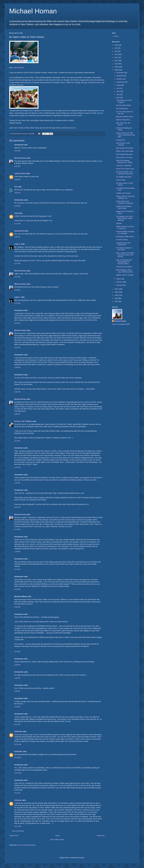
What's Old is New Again (125, 151)
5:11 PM (17, 224)
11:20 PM (18, 773)
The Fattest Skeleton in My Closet (124, 249)
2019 (117, 48)
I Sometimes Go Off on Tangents (124, 101)
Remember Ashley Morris (125, 237)
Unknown (18, 800)
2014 (117, 51)
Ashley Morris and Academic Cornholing (124, 202)
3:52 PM (17, 166)
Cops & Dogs (121, 180)
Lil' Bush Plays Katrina (124, 267)
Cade (16, 213)
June (118, 91)
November (120, 76)
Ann (16, 187)
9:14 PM (17, 529)
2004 (117, 298)
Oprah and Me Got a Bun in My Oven (125, 227)
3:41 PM (17, 151)
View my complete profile (121, 324)
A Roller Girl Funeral (123, 193)
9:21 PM (17, 277)
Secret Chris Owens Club (125, 169)
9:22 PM (17, 290)
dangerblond (19, 231)
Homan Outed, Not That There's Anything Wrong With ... (125, 135)
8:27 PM (17, 264)
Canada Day (120, 140)
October (119, 79)
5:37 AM (17, 303)
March (119, 279)
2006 (117, 292)
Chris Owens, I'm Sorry (124, 157)
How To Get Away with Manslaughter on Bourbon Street (124, 262)
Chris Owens (19, 68)
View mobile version (57, 840)
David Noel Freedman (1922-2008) (124, 207)
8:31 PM (17, 507)
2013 (117, 54)
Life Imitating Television (124, 154)
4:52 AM (17, 652)
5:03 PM (17, 206)
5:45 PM (17, 392)
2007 (117, 289)
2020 (117, 45)
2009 (117, 67)
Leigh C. (17, 244)
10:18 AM (18, 744)
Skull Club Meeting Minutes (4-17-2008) (124, 161)
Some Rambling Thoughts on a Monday (125, 233)
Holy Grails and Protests (125, 148)
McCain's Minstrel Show (125, 117)
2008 (117, 70)
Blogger (82, 858)
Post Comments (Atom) (27, 845)
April (118, 98)
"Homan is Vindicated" (124, 166)
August (119, 85)
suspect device (20, 173)
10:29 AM (18, 758)
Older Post (101, 836)
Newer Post (14, 836)
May (118, 94)
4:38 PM (17, 691)
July (118, 88)
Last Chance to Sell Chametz (123, 144)
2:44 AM (17, 552)
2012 (117, 57)
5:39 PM (17, 607)
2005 (117, 295)
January (119, 285)
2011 (117, 61)
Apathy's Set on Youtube (125, 275)
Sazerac (119, 223)
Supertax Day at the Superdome (123, 244)
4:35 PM (17, 678)
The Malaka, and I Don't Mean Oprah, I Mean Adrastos (124, 218)
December (120, 73)
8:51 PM (17, 793)
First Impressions (122, 109)
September (120, 82)
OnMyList (22, 128)
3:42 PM (17, 589)
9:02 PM (17, 348)
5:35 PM (17, 237)
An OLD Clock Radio (123, 105)
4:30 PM (17, 665)
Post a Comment (18, 831)
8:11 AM (17, 441)
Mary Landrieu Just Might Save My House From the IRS (125, 255)
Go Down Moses (122, 240)
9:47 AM (17, 569)
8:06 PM (17, 414)
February (120, 282)
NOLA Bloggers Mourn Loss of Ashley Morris (124, 271)
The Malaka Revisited (124, 177)
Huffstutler (18, 732)
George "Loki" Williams (23, 421)
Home (57, 836)
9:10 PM (17, 467)
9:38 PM (17, 367)
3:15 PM (17, 483)
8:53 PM (17, 323)
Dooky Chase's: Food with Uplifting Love (125, 197)
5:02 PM (17, 193)
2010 (117, 64)
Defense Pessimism (123, 120)
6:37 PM (17, 724)
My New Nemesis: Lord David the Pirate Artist (125, 173)
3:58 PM (17, 180)
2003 (117, 301)
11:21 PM (18, 826)
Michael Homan (33, 11)
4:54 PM (17, 707)
